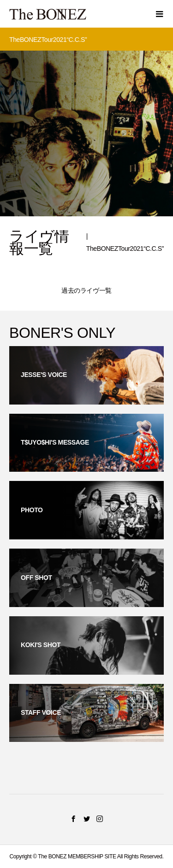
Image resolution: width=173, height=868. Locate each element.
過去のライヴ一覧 (86, 290)
